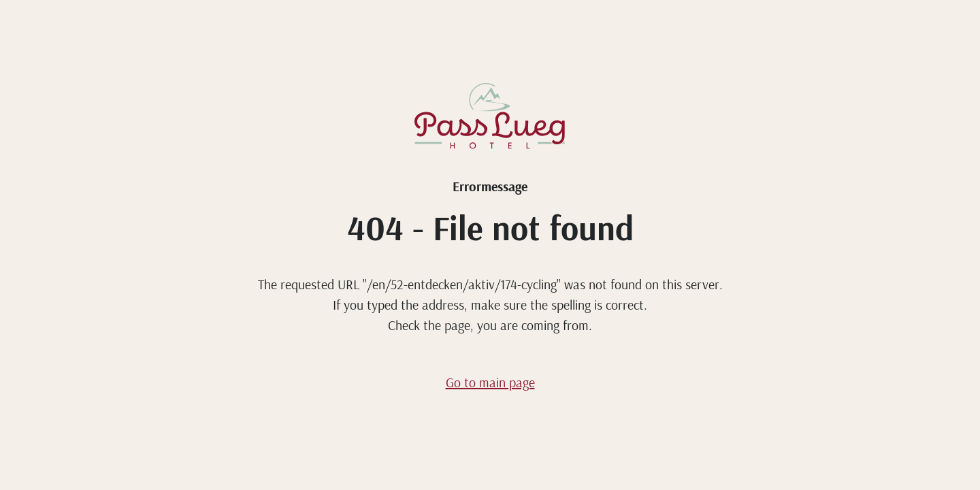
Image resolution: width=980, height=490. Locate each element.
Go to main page (490, 382)
